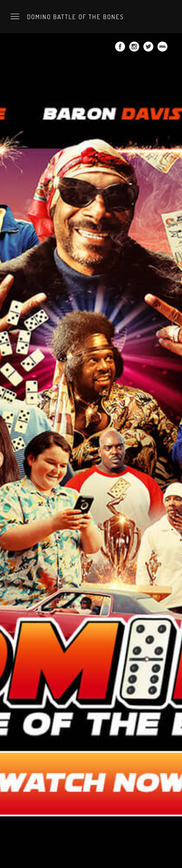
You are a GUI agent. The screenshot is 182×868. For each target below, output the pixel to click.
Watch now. (17, 6)
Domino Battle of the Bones (74, 17)
